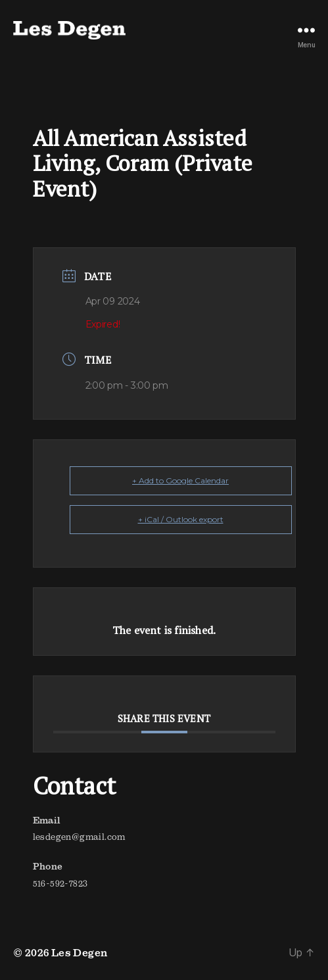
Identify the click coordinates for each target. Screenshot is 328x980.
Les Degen (80, 952)
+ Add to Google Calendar (180, 480)
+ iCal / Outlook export (181, 519)
